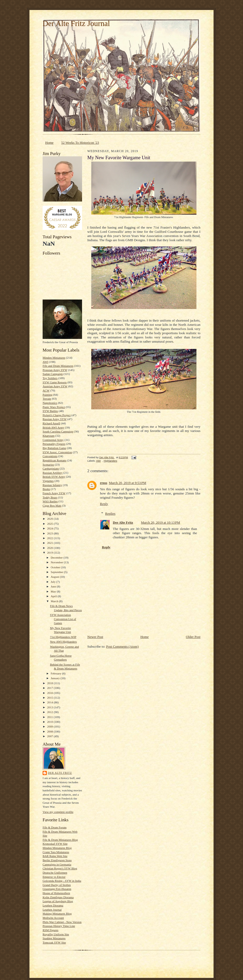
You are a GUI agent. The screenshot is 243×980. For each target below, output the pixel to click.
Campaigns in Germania (57, 864)
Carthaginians (51, 468)
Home (49, 143)
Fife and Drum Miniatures (58, 366)
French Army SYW (54, 493)
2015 (50, 698)
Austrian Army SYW (55, 386)
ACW (46, 390)
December (57, 558)
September (57, 572)
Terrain (47, 399)
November (57, 562)
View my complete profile (58, 812)
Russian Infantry (52, 485)
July (54, 582)
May (54, 591)
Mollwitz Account (53, 918)
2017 (50, 688)
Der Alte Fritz (60, 773)
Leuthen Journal (52, 910)
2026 (50, 519)
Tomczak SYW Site (54, 942)
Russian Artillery (53, 473)
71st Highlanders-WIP (63, 637)
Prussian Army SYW (55, 370)
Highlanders (110, 461)
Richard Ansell (51, 423)
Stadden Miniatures (54, 938)
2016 (50, 693)
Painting (47, 395)
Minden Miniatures (54, 358)
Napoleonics (50, 403)
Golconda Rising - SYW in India (62, 881)
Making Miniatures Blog (57, 914)
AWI (45, 362)
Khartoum (49, 436)
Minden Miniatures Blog (57, 848)
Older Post (193, 637)
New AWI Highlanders (63, 642)
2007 (50, 736)
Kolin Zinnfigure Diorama (58, 897)
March (55, 601)
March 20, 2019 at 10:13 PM (161, 522)
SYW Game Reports (55, 382)
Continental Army (53, 440)
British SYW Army (54, 477)
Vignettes (48, 481)
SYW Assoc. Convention (57, 452)
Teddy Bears (50, 497)
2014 (50, 702)
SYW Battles (50, 411)
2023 (50, 533)
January (56, 678)
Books (46, 489)
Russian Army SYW (55, 419)
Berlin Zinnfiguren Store (57, 860)
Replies (110, 514)
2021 (50, 543)
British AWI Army (53, 427)
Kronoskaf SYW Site (55, 844)
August (55, 577)
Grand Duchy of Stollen (57, 885)
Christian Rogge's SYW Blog (60, 868)
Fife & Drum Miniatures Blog (60, 840)
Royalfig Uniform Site (56, 934)
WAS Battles (50, 501)
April (54, 596)
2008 (50, 731)
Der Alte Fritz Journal (76, 23)
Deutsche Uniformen (55, 873)
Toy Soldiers (50, 378)
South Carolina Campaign (58, 431)
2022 (50, 538)
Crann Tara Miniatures (56, 852)
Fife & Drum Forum (55, 827)
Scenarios (48, 465)
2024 (50, 528)
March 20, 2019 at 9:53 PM (128, 483)
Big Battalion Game (54, 448)
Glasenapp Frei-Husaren (57, 889)
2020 (50, 548)
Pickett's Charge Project (57, 415)
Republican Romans (54, 460)
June (54, 586)
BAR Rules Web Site (55, 856)
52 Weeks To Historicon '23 (80, 143)
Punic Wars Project (54, 407)
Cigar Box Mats (52, 506)
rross (104, 483)
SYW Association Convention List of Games (63, 619)
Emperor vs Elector (54, 877)
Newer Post (95, 637)
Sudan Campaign (53, 374)
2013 (50, 707)
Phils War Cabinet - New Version (62, 922)
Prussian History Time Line (59, 926)
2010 (50, 722)
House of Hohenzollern (56, 893)
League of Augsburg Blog (58, 901)
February (56, 673)
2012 (50, 712)
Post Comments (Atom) (123, 646)
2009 (50, 726)
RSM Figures (50, 930)
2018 (50, 683)
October (56, 567)
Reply (104, 504)
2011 (50, 717)
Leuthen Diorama (53, 905)
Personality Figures (54, 444)
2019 (50, 553)
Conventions (50, 456)
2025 (50, 524)
